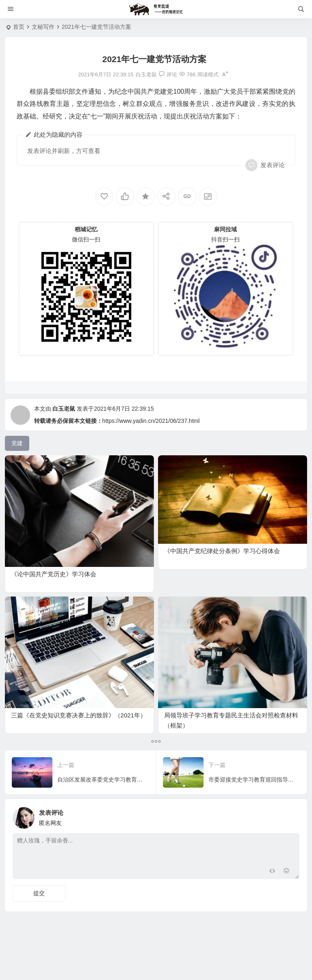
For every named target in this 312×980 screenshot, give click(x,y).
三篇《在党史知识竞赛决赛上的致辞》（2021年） (79, 715)
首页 (19, 27)
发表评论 (272, 165)
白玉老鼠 (64, 409)
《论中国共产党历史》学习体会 (54, 574)
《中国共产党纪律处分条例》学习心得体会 (222, 551)
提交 (39, 893)
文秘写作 (43, 27)
